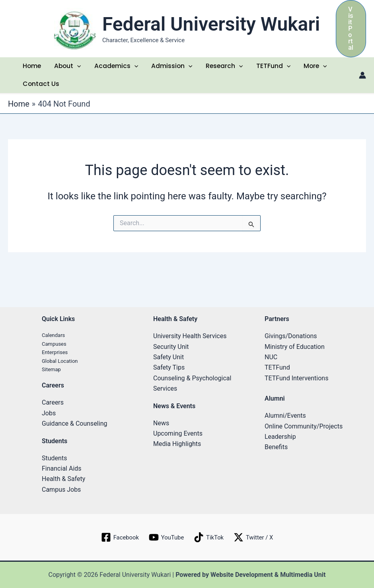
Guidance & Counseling (74, 423)
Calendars (53, 335)
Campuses (54, 344)
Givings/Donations (291, 336)
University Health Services (190, 336)
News (161, 423)
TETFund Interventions (296, 378)
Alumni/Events (285, 416)
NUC (271, 357)
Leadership (280, 437)
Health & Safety (63, 479)
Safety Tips (169, 368)
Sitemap (51, 369)
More (316, 67)
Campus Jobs (61, 490)
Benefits (276, 447)
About (68, 67)
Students (54, 458)
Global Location (60, 361)
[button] (351, 29)
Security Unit (171, 347)
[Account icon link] (362, 77)
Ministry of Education (295, 347)
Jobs (49, 413)
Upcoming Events (178, 433)
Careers (53, 403)
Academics (117, 67)
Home (32, 67)
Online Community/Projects (304, 426)
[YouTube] (166, 538)
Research (225, 67)
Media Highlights (177, 444)
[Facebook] (117, 538)
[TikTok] (209, 538)
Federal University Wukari (211, 24)
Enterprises (55, 352)
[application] (78, 67)
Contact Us (41, 87)
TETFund (274, 67)
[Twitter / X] (256, 538)
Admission (172, 67)
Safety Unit (168, 357)
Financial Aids (62, 468)
